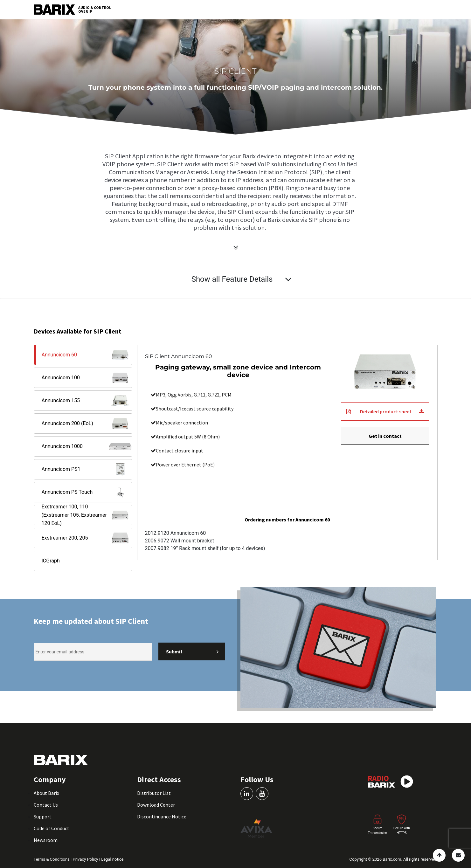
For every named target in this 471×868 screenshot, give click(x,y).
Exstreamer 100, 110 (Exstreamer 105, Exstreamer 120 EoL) (87, 515)
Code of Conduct (52, 828)
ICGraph (51, 561)
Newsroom (46, 840)
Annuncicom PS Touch (87, 492)
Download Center (156, 805)
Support (43, 816)
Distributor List (154, 793)
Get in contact (385, 436)
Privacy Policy (86, 859)
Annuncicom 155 (87, 401)
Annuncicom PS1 (87, 469)
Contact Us (46, 805)
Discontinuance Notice (162, 816)
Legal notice (112, 859)
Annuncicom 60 (87, 355)
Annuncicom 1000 (87, 446)
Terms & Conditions (52, 859)
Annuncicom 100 (87, 378)
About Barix (46, 793)
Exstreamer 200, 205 (87, 538)
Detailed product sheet (385, 411)
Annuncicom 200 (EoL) (87, 424)
